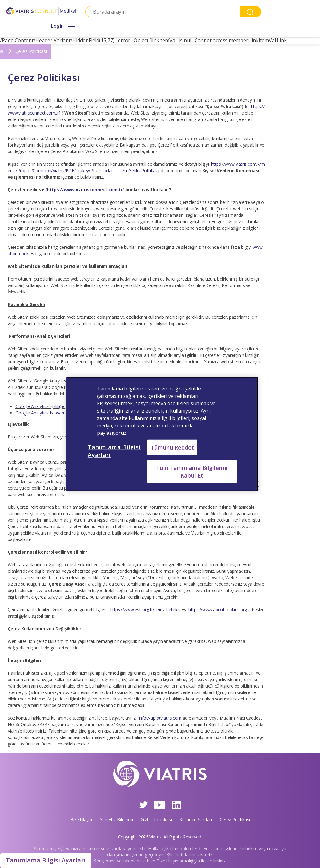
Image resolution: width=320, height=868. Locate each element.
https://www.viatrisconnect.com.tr (85, 190)
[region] (162, 434)
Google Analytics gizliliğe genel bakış (51, 406)
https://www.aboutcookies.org (218, 610)
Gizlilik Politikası (156, 820)
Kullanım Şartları (196, 820)
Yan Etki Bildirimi (116, 820)
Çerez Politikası (235, 820)
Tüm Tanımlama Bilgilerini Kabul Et (192, 471)
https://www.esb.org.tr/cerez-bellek (144, 610)
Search (250, 12)
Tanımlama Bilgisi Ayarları (46, 860)
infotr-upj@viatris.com (160, 718)
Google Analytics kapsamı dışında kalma (55, 413)
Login (57, 26)
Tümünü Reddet (172, 447)
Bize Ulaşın (81, 820)
